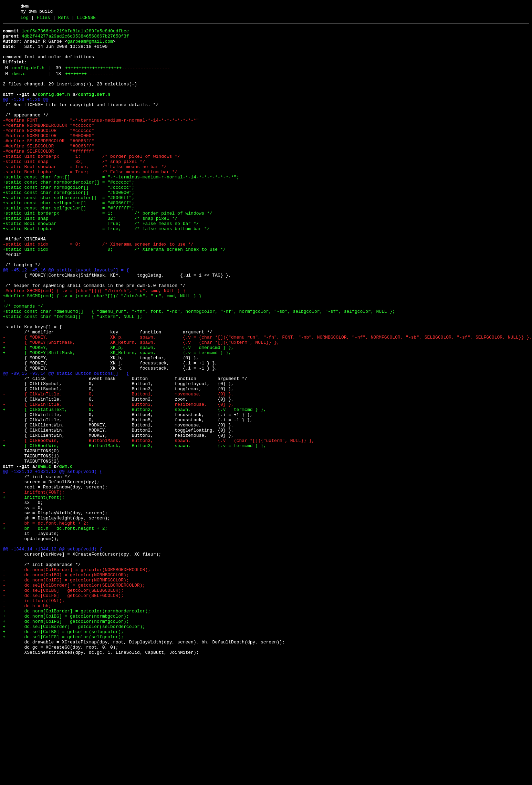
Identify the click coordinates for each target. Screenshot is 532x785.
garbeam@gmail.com (90, 47)
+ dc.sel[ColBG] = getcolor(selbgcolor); (63, 753)
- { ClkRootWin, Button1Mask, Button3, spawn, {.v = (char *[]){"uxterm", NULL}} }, (159, 523)
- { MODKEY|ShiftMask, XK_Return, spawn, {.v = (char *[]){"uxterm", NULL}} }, (141, 405)
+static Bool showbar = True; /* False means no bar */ (101, 263)
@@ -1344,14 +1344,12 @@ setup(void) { (53, 653)
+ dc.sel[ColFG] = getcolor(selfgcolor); (63, 759)
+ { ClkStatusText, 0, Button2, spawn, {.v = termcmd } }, (134, 486)
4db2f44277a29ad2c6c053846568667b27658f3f (75, 40)
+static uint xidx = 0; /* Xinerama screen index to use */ (114, 294)
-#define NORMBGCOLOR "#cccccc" (48, 151)
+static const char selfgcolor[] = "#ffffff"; (69, 244)
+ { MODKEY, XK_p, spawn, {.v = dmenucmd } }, (118, 412)
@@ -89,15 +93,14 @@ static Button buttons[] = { (66, 443)
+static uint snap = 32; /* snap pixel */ (90, 257)
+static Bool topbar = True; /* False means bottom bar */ (106, 269)
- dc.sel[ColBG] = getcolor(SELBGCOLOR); (63, 703)
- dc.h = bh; (27, 722)
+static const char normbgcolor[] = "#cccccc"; (69, 219)
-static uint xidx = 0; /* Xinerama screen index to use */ (98, 288)
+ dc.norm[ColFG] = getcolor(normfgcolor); (66, 740)
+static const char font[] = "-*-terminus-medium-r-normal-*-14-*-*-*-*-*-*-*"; (121, 207)
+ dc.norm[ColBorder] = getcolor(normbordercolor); (77, 728)
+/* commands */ (23, 362)
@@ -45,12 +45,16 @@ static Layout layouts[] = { (66, 319)
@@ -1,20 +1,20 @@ (26, 114)
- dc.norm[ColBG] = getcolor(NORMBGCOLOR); (66, 684)
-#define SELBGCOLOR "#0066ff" (48, 170)
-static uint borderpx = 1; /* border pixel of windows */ (91, 182)
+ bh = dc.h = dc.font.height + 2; (55, 629)
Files (43, 20)
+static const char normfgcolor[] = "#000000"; (69, 226)
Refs (64, 20)
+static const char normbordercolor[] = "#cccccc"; (69, 213)
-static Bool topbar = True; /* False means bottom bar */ (90, 201)
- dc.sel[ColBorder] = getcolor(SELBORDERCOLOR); (74, 697)
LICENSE (86, 20)
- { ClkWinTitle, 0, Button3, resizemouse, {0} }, (118, 480)
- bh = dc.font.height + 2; (46, 622)
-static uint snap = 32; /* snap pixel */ (74, 188)
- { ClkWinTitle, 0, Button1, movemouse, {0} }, (118, 467)
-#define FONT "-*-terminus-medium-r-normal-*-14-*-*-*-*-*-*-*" (101, 139)
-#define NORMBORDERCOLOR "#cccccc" (48, 145)
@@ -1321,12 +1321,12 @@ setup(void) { (53, 560)
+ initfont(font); (34, 591)
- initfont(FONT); (34, 585)
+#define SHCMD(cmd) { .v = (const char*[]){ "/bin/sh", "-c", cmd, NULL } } (102, 350)
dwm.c (19, 85)
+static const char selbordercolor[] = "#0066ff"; (69, 232)
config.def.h (28, 78)
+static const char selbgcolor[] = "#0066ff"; (69, 238)
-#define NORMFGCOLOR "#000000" (48, 157)
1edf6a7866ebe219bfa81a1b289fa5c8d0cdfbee (75, 34)
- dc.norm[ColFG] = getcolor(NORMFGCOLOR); (66, 691)
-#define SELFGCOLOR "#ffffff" (48, 176)
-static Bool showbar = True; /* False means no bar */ (85, 195)
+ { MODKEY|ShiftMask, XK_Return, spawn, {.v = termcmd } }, (117, 418)
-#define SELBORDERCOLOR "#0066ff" (48, 164)
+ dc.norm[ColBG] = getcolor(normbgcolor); (66, 734)
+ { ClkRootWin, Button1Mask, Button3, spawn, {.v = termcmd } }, (134, 529)
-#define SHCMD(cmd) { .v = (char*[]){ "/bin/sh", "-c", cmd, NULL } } (94, 343)
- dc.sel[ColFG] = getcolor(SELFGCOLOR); (63, 709)
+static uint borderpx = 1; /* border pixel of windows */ (107, 250)
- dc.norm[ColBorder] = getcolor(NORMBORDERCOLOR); (77, 678)
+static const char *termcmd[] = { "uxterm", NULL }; (73, 374)
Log (25, 20)
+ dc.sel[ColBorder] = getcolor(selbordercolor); (74, 746)
